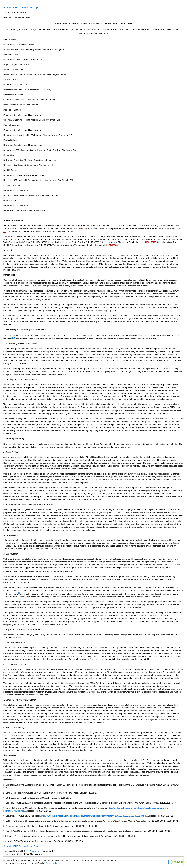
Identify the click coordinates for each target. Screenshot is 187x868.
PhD (81, 228)
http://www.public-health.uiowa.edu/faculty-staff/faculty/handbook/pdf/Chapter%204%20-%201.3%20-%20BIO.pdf (94, 816)
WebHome (35, 851)
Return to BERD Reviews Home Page (21, 8)
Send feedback (53, 863)
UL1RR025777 (148, 242)
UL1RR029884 (112, 245)
